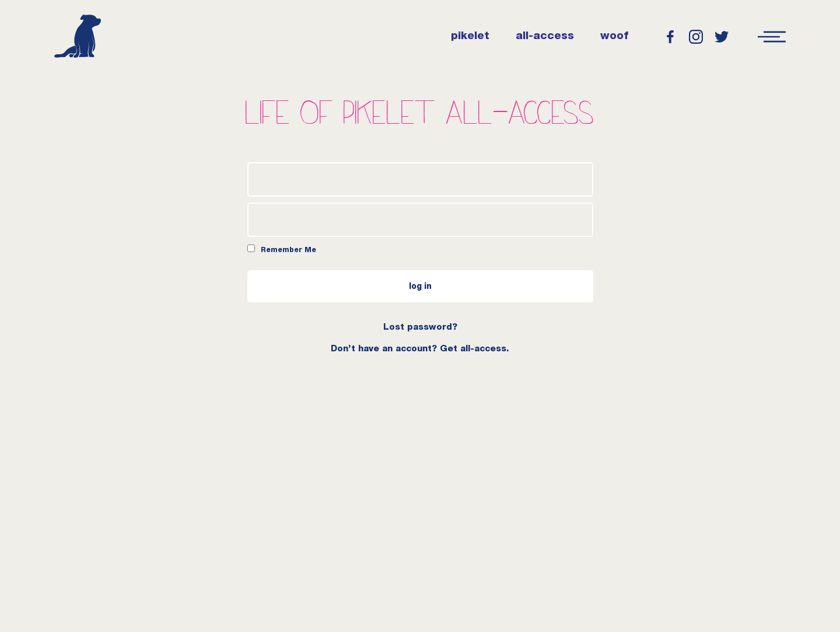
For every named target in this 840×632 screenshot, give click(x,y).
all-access (545, 37)
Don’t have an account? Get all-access (419, 349)
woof (614, 37)
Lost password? (420, 328)
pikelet (470, 37)
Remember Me (282, 249)
